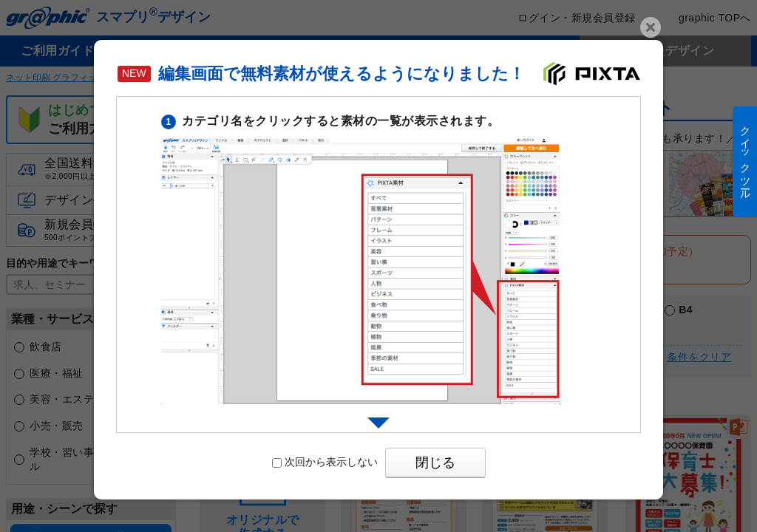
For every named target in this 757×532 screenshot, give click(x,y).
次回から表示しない (325, 462)
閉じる (435, 463)
